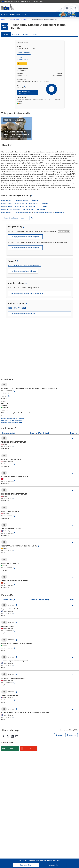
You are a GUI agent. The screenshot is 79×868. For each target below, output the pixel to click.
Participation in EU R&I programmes (13, 420)
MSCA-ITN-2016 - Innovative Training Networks (24, 266)
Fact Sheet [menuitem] (6, 34)
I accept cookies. (26, 865)
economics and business (23, 213)
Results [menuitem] (35, 34)
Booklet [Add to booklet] (59, 735)
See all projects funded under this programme (25, 237)
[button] (67, 8)
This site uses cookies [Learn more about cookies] (26, 860)
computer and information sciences (27, 203)
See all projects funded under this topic (23, 271)
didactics (35, 200)
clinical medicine (29, 210)
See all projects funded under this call (23, 314)
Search (71, 8)
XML (12, 748)
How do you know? (38, 1)
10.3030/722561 (22, 60)
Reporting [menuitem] (26, 34)
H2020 (25, 19)
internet (44, 206)
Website (22, 418)
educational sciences (22, 200)
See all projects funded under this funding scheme (27, 293)
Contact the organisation (9, 418)
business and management (43, 213)
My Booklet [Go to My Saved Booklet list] (72, 735)
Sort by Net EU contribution (39, 433)
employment (60, 213)
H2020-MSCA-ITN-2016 (16, 308)
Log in (62, 8)
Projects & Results (14, 19)
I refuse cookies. (53, 865)
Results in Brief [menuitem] (16, 34)
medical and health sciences (11, 210)
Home (3, 19)
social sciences (6, 200)
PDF (30, 748)
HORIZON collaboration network (12, 422)
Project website (23, 53)
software (45, 203)
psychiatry (41, 210)
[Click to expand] (72, 439)
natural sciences (7, 203)
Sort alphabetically (8, 433)
